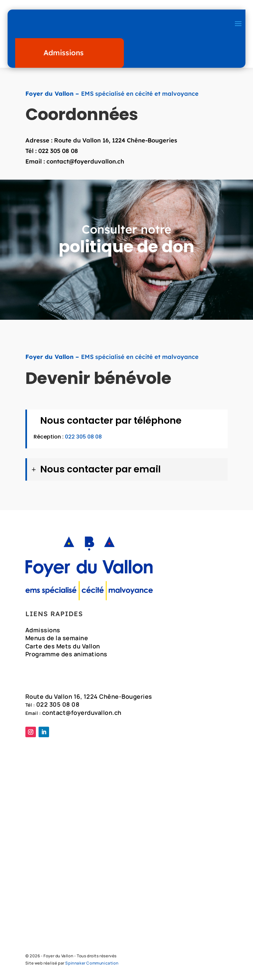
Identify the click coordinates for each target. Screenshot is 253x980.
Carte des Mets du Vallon (63, 647)
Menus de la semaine (57, 639)
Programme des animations (66, 655)
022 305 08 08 (58, 151)
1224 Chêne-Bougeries (145, 140)
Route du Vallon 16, (83, 140)
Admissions (64, 53)
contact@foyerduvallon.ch (85, 161)
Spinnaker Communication (92, 966)
